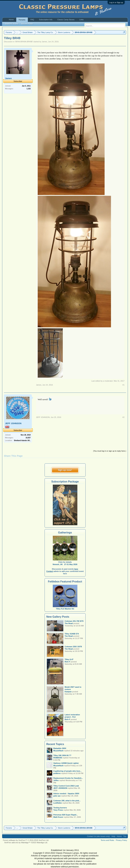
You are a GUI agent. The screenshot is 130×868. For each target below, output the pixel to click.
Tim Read (69, 623)
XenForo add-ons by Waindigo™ (17, 843)
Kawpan (68, 692)
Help (113, 836)
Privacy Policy (121, 840)
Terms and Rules (107, 840)
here (76, 569)
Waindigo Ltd (42, 843)
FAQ (32, 20)
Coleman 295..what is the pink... (67, 801)
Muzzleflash (59, 766)
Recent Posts (27, 24)
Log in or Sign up (116, 2)
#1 (123, 385)
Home (11, 20)
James (44, 42)
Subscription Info (46, 20)
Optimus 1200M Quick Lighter (66, 763)
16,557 (28, 438)
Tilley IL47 (69, 659)
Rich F (68, 662)
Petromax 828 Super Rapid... (66, 815)
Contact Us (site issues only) (98, 836)
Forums (22, 20)
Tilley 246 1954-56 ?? (62, 755)
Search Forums (12, 24)
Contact (50, 571)
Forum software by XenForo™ (26, 840)
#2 (123, 417)
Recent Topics (55, 744)
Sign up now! (65, 470)
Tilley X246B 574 (72, 634)
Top (125, 836)
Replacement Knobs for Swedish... (68, 778)
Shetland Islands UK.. (22, 440)
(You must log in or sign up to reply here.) (110, 451)
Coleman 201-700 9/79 (74, 621)
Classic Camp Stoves (66, 20)
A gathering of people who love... (68, 771)
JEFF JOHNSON (13, 423)
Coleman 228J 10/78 (73, 647)
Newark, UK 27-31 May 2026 (65, 564)
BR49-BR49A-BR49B (24, 42)
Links (81, 20)
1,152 (29, 89)
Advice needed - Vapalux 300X (66, 794)
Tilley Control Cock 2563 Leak (66, 786)
